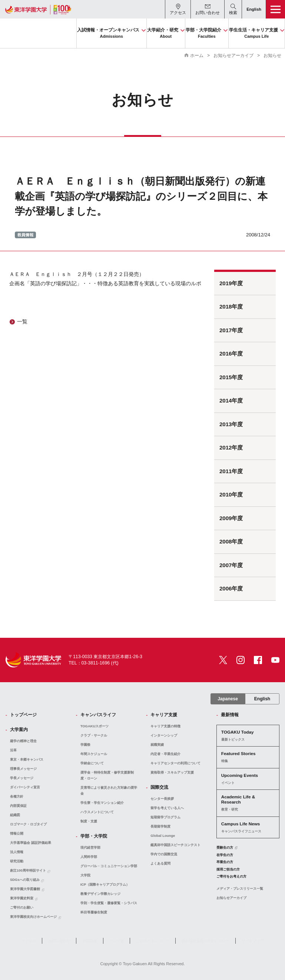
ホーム (197, 55)
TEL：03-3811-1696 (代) (94, 663)
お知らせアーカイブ (233, 55)
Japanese (228, 699)
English (262, 699)
